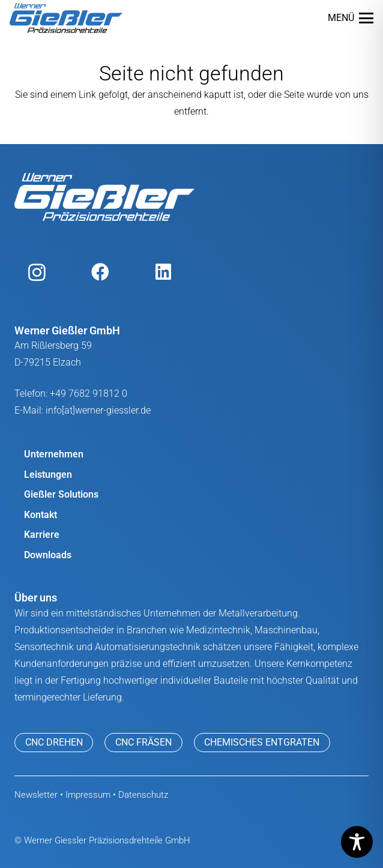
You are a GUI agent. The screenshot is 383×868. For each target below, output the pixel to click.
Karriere (42, 535)
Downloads (48, 555)
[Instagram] (37, 272)
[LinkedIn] (163, 272)
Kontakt (41, 515)
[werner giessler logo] (66, 18)
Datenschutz (143, 795)
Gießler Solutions (61, 494)
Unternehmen (54, 454)
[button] (351, 18)
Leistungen (48, 475)
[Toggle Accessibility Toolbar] (357, 842)
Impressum (88, 795)
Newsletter (36, 795)
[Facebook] (100, 272)
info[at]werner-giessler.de (98, 410)
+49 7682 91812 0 (89, 393)
